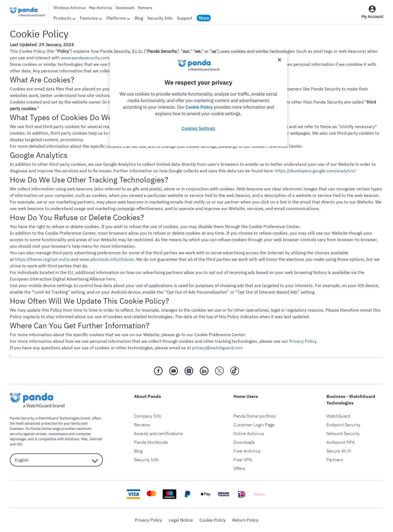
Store (204, 18)
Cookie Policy (213, 520)
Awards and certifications (158, 433)
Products (65, 18)
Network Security (343, 433)
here (111, 279)
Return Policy (245, 520)
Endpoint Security (343, 425)
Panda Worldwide (151, 442)
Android (96, 439)
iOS (19, 444)
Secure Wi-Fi (339, 451)
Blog (139, 18)
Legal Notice (181, 520)
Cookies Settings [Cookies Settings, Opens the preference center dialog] (198, 128)
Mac (84, 439)
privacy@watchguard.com (218, 348)
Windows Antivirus (70, 8)
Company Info (148, 416)
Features (91, 18)
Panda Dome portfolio (254, 416)
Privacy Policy (303, 341)
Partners (145, 8)
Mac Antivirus (101, 8)
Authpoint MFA (341, 442)
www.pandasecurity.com (85, 58)
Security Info (160, 18)
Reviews (142, 425)
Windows (72, 439)
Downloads (125, 8)
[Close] (279, 60)
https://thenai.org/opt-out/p (42, 259)
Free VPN (243, 460)
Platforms (118, 18)
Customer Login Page (254, 425)
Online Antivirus (249, 433)
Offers (239, 468)
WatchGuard (338, 416)
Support (185, 18)
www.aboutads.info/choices (107, 259)
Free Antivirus (247, 451)
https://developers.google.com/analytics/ (315, 171)
